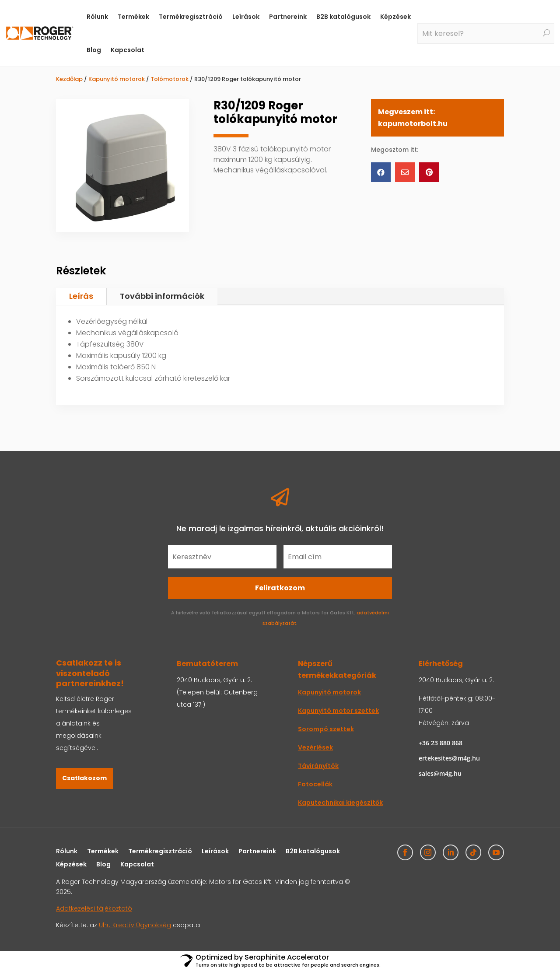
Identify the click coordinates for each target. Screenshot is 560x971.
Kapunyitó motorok (117, 79)
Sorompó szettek (326, 729)
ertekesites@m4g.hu (449, 758)
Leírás (81, 296)
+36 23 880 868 (441, 743)
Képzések (395, 17)
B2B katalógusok (343, 17)
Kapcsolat (128, 50)
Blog (94, 50)
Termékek (133, 17)
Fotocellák (315, 784)
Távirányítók (318, 766)
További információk (162, 296)
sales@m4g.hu (440, 773)
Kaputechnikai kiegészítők (340, 803)
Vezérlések (315, 747)
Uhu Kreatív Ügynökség (135, 925)
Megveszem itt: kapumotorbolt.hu (413, 118)
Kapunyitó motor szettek (338, 711)
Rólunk (97, 17)
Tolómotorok (170, 79)
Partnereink (288, 17)
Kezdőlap (69, 79)
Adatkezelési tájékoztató (94, 908)
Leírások (246, 17)
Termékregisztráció (191, 17)
